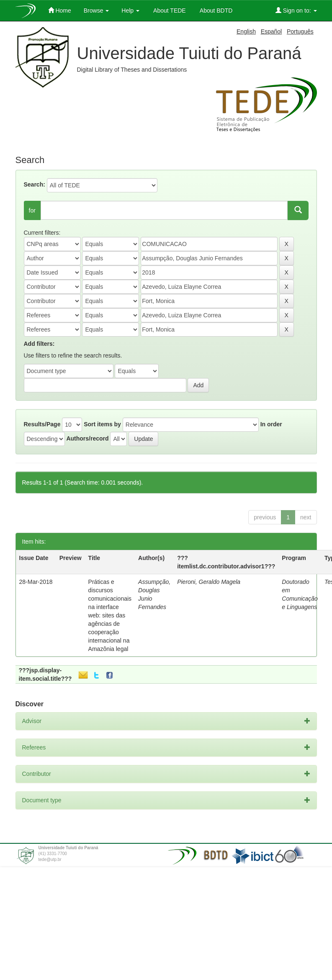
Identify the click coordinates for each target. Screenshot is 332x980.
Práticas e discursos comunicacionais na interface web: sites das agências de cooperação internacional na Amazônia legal (110, 615)
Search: (35, 184)
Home (60, 10)
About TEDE (169, 10)
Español (272, 31)
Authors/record (87, 438)
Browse (97, 10)
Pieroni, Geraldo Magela (209, 582)
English (246, 31)
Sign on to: (296, 10)
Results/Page (42, 424)
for (32, 210)
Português (300, 31)
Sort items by (102, 424)
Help (130, 10)
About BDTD (216, 10)
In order (271, 424)
